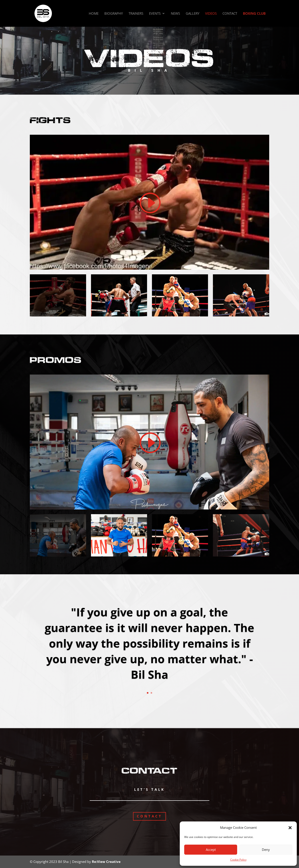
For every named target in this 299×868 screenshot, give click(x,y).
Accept (211, 850)
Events (155, 14)
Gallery (193, 14)
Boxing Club (254, 14)
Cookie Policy (238, 860)
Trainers (136, 14)
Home (94, 14)
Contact (230, 14)
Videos (211, 14)
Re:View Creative (106, 862)
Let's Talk (149, 789)
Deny (266, 850)
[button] (290, 828)
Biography (114, 14)
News (175, 14)
